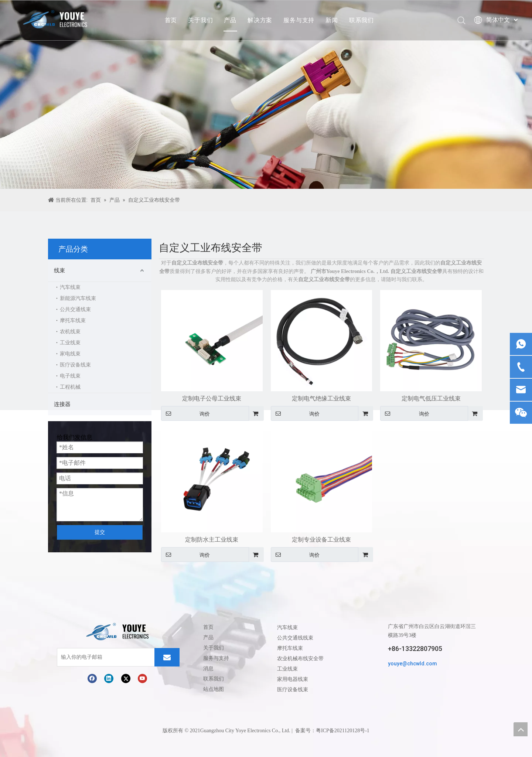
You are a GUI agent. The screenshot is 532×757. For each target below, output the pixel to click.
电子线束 (70, 376)
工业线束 (70, 343)
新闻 (332, 20)
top (521, 729)
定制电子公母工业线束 (212, 398)
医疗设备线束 (75, 365)
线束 (59, 270)
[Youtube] (142, 678)
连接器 (62, 404)
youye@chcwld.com (412, 664)
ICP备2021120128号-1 (345, 731)
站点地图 (214, 689)
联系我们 (362, 20)
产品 (230, 20)
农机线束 (70, 332)
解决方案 (260, 20)
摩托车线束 (73, 320)
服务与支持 (299, 20)
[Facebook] (92, 678)
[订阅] (167, 657)
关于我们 (200, 20)
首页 (171, 20)
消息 (208, 669)
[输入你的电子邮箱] (88, 657)
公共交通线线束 (295, 638)
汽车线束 (70, 287)
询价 (185, 413)
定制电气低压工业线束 (431, 398)
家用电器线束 (293, 679)
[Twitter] (126, 678)
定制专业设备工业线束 (321, 540)
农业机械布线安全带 (300, 658)
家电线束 (70, 354)
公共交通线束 (75, 309)
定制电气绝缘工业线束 (321, 398)
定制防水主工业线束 (212, 540)
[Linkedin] (109, 678)
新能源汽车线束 (78, 298)
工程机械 (70, 387)
